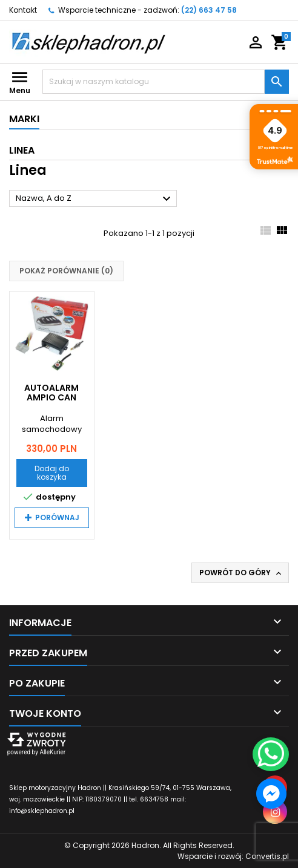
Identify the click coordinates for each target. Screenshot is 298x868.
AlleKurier (52, 752)
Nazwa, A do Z (95, 199)
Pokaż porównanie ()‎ (66, 271)
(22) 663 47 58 (209, 10)
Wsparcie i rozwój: (233, 856)
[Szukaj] (154, 82)
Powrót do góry (241, 573)
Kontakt (23, 10)
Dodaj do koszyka (52, 473)
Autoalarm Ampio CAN (51, 393)
